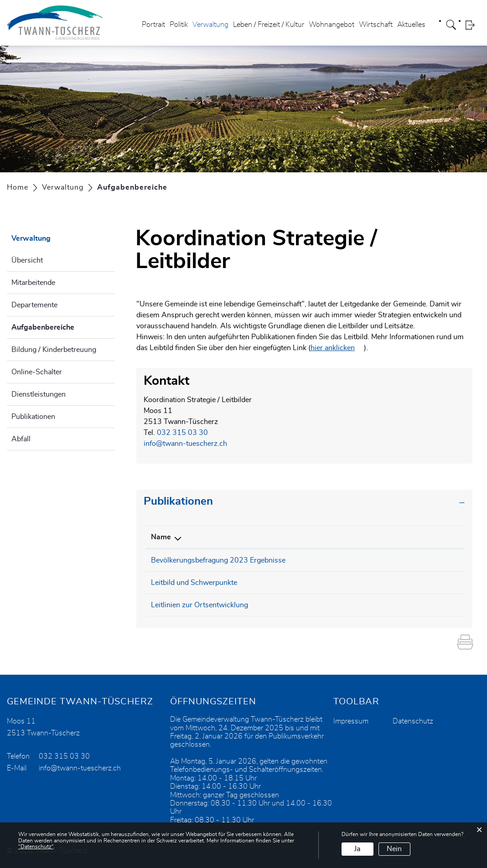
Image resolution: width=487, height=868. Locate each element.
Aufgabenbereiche (63, 326)
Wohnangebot (332, 25)
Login (473, 25)
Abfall (21, 439)
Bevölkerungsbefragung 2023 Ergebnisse (218, 560)
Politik (179, 25)
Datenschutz (413, 721)
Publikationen (33, 417)
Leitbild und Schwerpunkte (194, 583)
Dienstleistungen (39, 394)
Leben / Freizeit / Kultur (269, 25)
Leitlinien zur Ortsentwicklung (199, 605)
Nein (394, 849)
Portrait (153, 25)
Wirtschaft (376, 25)
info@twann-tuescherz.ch (185, 444)
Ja (357, 849)
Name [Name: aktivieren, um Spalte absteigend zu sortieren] (161, 537)
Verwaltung (210, 25)
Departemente (34, 305)
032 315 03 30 (182, 433)
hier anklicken (333, 348)
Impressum (351, 721)
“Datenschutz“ (36, 847)
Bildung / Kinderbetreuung (54, 350)
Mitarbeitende (33, 283)
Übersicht (27, 260)
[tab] (304, 502)
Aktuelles (411, 25)
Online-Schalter (37, 372)
